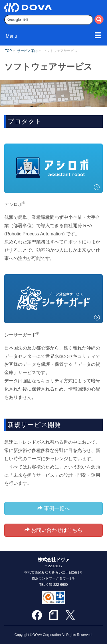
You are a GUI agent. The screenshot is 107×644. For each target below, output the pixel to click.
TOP (8, 51)
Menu (11, 36)
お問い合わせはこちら (53, 530)
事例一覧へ (53, 508)
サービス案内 (27, 51)
